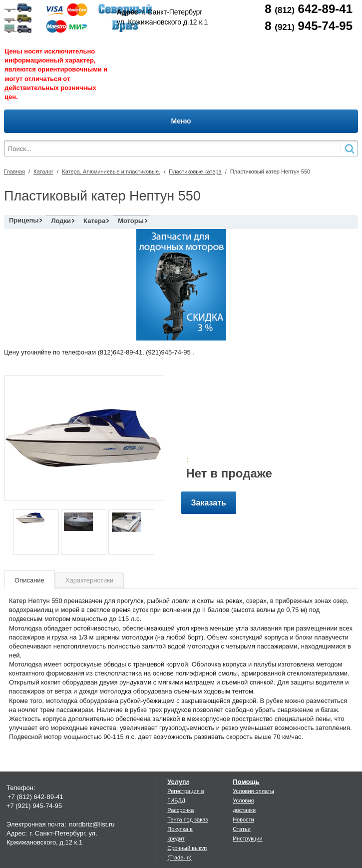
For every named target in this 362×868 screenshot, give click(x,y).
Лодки (61, 221)
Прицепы (24, 220)
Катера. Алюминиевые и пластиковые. (111, 171)
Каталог (43, 171)
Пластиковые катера (195, 171)
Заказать (209, 503)
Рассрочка (181, 810)
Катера (94, 221)
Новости (243, 819)
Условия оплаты (253, 791)
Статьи (242, 829)
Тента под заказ (187, 819)
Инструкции (247, 838)
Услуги (178, 782)
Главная (14, 171)
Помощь (246, 782)
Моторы (131, 221)
